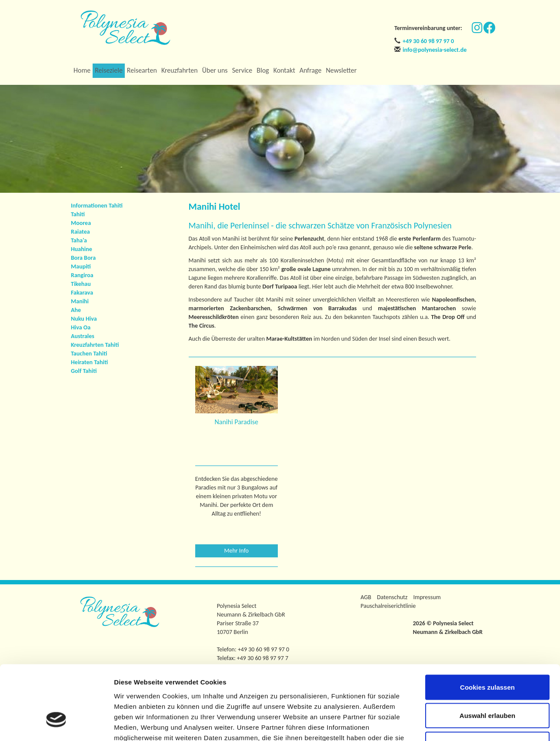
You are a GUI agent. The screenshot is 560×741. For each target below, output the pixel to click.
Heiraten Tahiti (89, 362)
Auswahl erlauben (487, 655)
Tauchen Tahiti (89, 354)
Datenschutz (392, 597)
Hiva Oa (81, 327)
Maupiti (81, 267)
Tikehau (81, 284)
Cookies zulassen (487, 627)
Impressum (427, 597)
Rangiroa (82, 275)
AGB (366, 597)
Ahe (76, 310)
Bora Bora (83, 258)
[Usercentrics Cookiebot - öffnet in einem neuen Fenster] (56, 724)
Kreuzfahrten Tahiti (95, 345)
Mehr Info (237, 551)
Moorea (81, 223)
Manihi (80, 301)
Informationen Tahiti (97, 206)
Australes (83, 336)
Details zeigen (462, 724)
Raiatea (80, 232)
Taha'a (79, 240)
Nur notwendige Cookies (487, 684)
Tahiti (78, 214)
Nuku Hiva (84, 319)
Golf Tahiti (84, 371)
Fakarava (82, 293)
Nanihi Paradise (236, 422)
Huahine (82, 249)
